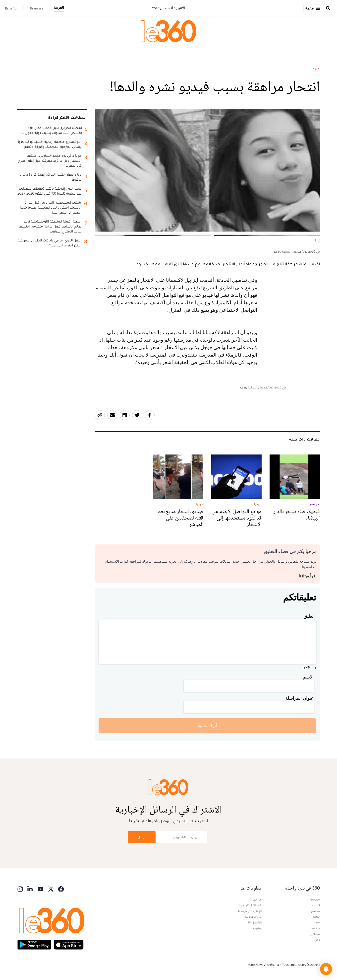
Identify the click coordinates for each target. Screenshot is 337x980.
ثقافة (316, 917)
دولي (317, 940)
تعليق (309, 616)
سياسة (315, 900)
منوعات (314, 68)
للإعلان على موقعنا (250, 911)
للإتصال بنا (255, 922)
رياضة (316, 928)
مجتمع (315, 911)
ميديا (317, 922)
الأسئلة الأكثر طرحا (250, 905)
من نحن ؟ (256, 900)
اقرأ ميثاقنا (308, 576)
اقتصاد (316, 905)
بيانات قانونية (253, 917)
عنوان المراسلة (299, 698)
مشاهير (315, 934)
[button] (326, 969)
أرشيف (257, 928)
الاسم (308, 677)
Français (37, 8)
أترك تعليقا (207, 725)
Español (11, 8)
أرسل (142, 837)
